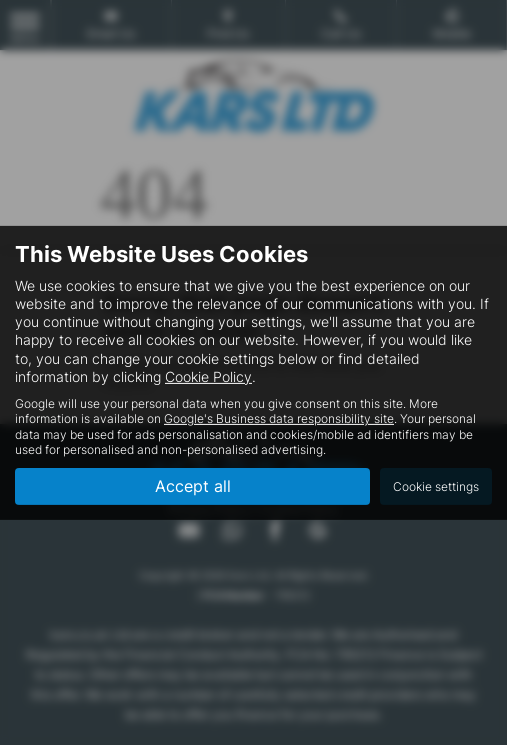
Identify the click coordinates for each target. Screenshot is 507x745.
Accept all (193, 486)
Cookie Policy (208, 376)
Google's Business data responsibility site (279, 418)
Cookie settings (436, 486)
